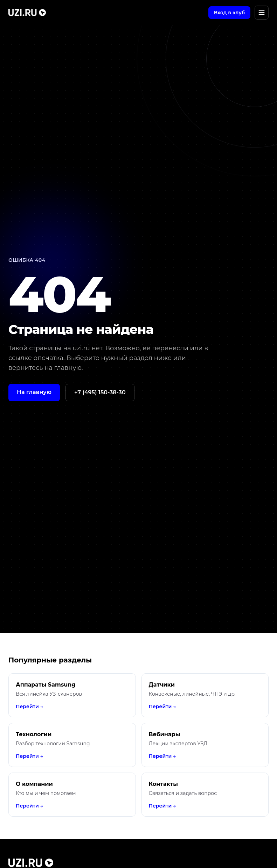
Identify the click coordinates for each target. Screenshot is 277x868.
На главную (34, 392)
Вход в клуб (229, 13)
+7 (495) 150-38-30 (100, 392)
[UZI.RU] (27, 13)
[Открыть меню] (262, 13)
